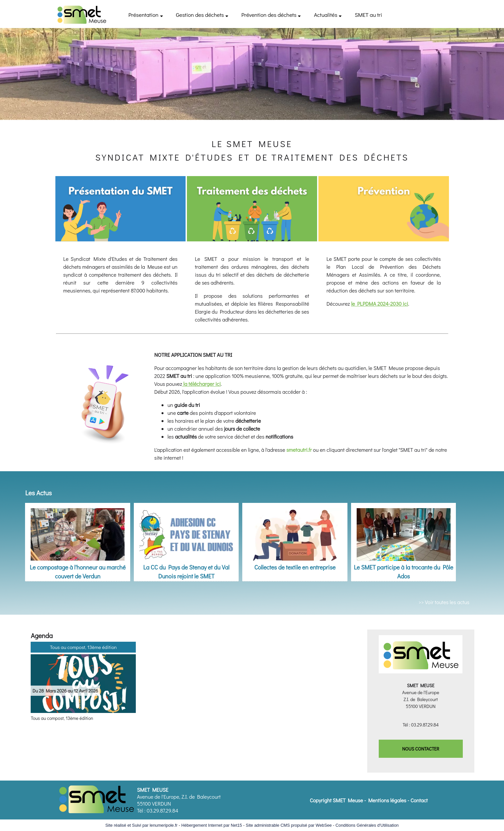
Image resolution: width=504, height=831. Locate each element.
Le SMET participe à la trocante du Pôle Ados (403, 572)
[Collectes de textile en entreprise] (295, 533)
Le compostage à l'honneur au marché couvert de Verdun (78, 572)
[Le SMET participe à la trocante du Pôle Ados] (404, 533)
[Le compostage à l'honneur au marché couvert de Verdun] (78, 533)
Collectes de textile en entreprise (295, 567)
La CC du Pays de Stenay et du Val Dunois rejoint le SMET (186, 572)
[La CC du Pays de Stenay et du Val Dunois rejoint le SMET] (186, 533)
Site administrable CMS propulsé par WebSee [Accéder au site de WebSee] (289, 825)
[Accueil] (82, 14)
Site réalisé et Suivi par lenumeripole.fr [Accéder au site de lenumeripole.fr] (142, 825)
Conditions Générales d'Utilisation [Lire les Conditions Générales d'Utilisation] (367, 825)
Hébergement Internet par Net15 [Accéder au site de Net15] (212, 825)
